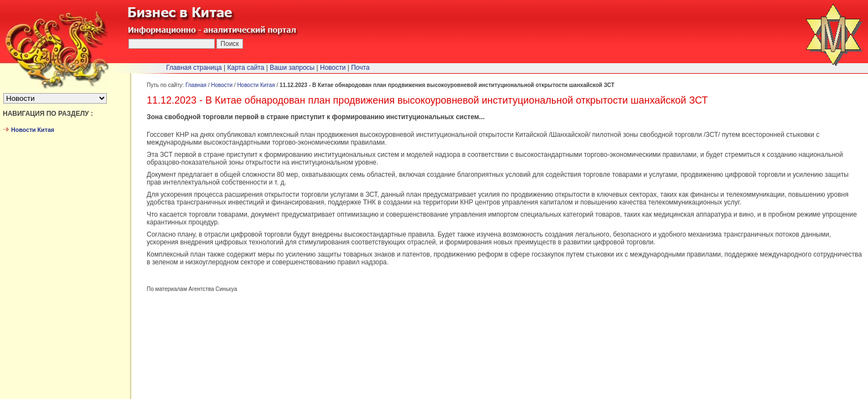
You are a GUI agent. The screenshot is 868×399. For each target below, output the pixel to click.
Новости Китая (256, 85)
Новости (222, 85)
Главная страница (194, 68)
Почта (360, 68)
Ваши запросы (292, 68)
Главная (196, 85)
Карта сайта (246, 68)
